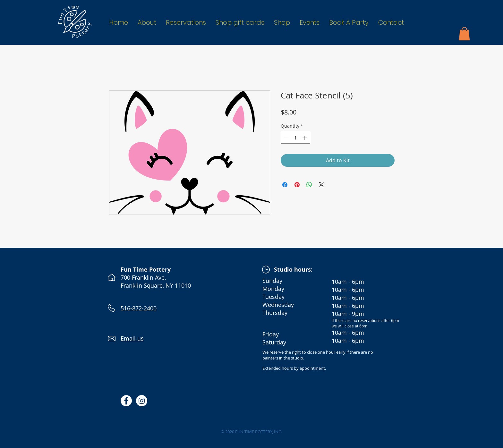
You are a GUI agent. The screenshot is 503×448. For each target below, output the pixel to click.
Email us (132, 338)
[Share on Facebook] (285, 185)
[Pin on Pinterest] (297, 185)
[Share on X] (321, 185)
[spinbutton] (295, 138)
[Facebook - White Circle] (126, 401)
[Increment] (305, 138)
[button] (464, 34)
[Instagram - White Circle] (142, 401)
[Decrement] (286, 138)
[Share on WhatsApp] (309, 185)
